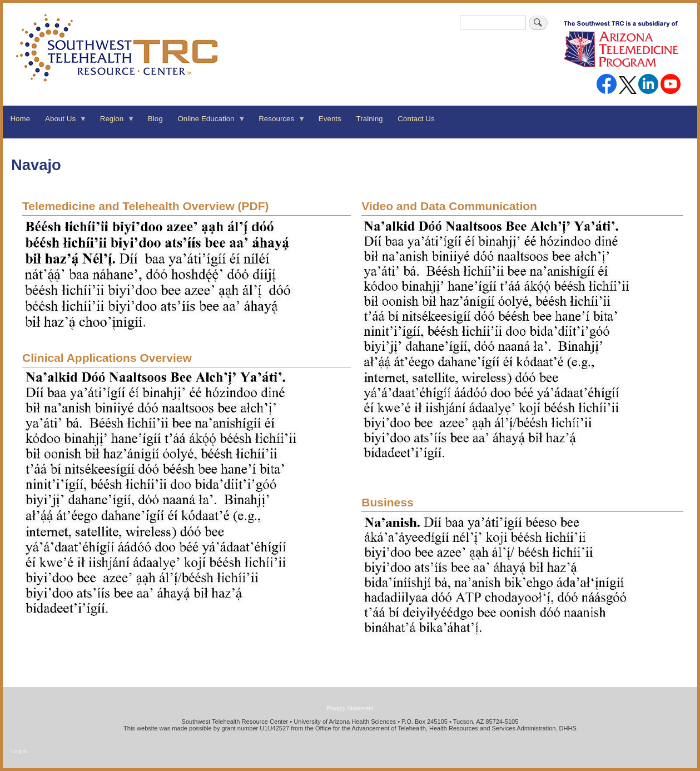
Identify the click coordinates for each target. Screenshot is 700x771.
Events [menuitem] (330, 119)
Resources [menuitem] (279, 122)
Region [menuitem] (113, 122)
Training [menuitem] (370, 119)
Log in (19, 751)
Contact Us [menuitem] (416, 119)
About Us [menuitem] (63, 122)
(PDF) (146, 206)
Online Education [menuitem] (208, 122)
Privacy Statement (350, 708)
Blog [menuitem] (155, 119)
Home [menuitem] (20, 119)
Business (387, 502)
